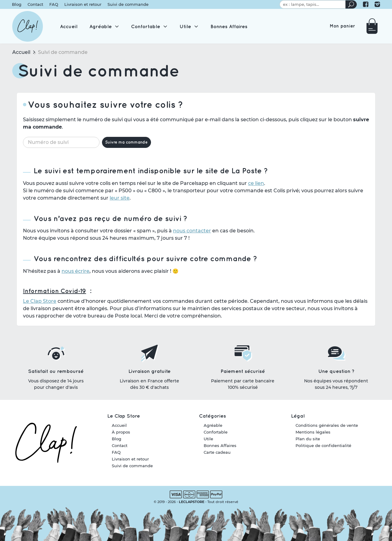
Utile (208, 439)
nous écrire (75, 275)
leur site (120, 202)
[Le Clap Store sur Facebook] (365, 5)
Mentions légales (313, 432)
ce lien (256, 187)
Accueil (21, 56)
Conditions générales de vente (327, 426)
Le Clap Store (40, 305)
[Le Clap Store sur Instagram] (377, 5)
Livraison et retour (83, 5)
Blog (17, 5)
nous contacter (192, 235)
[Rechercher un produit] (351, 5)
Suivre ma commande (127, 146)
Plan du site (308, 439)
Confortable (216, 432)
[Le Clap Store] (28, 29)
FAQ (54, 5)
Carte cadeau (217, 453)
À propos (121, 432)
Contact (36, 5)
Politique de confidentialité (323, 446)
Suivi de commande (128, 5)
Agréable (213, 426)
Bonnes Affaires (220, 446)
